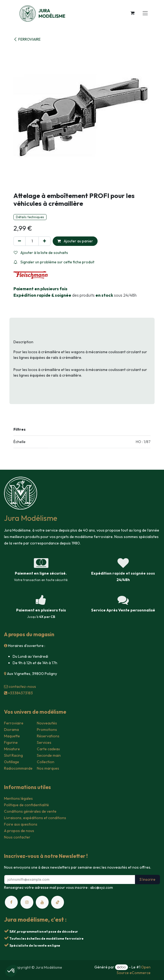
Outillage (12, 762)
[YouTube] (42, 902)
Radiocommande (18, 768)
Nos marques (48, 768)
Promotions (47, 730)
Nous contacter (17, 837)
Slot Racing (13, 755)
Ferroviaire (14, 723)
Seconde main (49, 755)
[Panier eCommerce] (132, 13)
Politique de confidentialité (26, 805)
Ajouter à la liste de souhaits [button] (41, 253)
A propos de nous (19, 831)
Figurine (11, 742)
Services (44, 742)
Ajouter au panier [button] (75, 241)
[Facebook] (11, 902)
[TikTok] (58, 902)
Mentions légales (18, 798)
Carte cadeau (48, 749)
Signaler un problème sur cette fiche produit (54, 262)
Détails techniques (30, 217)
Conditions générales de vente (30, 811)
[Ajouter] (44, 241)
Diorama (11, 730)
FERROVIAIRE (27, 39)
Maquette (12, 736)
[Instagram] (27, 902)
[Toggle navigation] (145, 13)
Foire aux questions (21, 824)
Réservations (48, 736)
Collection (46, 762)
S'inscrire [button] (147, 879)
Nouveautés (47, 723)
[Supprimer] (19, 241)
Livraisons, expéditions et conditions (35, 818)
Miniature (12, 749)
